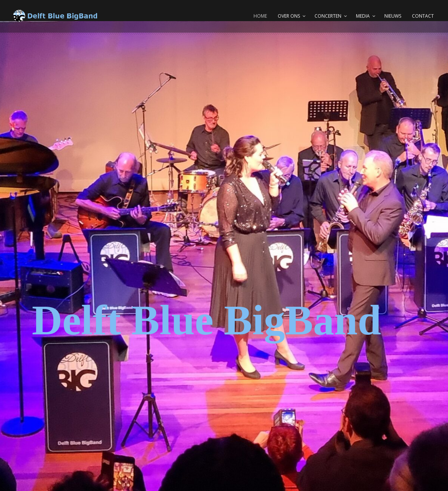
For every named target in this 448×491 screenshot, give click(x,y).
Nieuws (393, 16)
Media (363, 16)
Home (260, 16)
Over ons (289, 16)
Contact (423, 16)
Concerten (328, 16)
